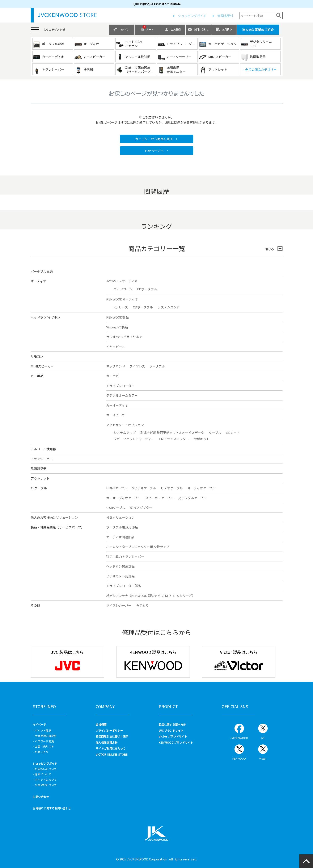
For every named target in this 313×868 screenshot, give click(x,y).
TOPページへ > (156, 151)
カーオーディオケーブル (123, 498)
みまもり (143, 605)
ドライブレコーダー (120, 386)
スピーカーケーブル (159, 498)
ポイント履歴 (43, 730)
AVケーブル (39, 488)
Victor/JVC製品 (117, 327)
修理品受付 (225, 16)
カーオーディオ (117, 405)
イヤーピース (116, 347)
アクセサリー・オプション (125, 425)
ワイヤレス (137, 366)
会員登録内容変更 (46, 736)
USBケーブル (116, 508)
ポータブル (157, 366)
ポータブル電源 (42, 271)
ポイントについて (46, 780)
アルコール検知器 (43, 449)
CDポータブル (147, 289)
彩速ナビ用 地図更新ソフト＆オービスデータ (172, 433)
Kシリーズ (121, 307)
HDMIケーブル (117, 488)
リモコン (37, 356)
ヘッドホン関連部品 (120, 566)
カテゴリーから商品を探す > (157, 139)
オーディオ (38, 281)
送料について (43, 774)
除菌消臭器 (39, 468)
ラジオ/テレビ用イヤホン (124, 337)
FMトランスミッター (174, 439)
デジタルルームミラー (122, 395)
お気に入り (42, 752)
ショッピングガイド (192, 16)
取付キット (202, 439)
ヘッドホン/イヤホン (45, 317)
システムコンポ (169, 307)
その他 (35, 605)
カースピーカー (117, 415)
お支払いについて (46, 769)
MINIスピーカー (42, 366)
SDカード (233, 433)
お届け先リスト (44, 746)
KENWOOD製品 (117, 317)
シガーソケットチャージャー (134, 439)
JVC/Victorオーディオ (122, 281)
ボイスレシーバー (119, 605)
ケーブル (215, 433)
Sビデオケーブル (144, 488)
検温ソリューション (120, 517)
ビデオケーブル (172, 488)
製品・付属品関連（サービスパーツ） (57, 527)
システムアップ (125, 433)
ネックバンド (116, 366)
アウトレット (40, 478)
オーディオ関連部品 (120, 537)
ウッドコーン (123, 289)
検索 (279, 16)
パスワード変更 (44, 741)
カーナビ (113, 376)
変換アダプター (141, 508)
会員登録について (46, 785)
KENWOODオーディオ (122, 299)
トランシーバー (42, 459)
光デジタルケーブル (192, 498)
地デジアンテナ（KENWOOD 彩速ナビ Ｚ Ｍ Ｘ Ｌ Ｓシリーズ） (151, 596)
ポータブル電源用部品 (122, 527)
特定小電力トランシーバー (125, 556)
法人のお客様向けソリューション (54, 517)
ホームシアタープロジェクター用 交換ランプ (138, 547)
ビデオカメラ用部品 (120, 576)
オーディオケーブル (201, 488)
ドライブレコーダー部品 (124, 586)
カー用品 (37, 376)
